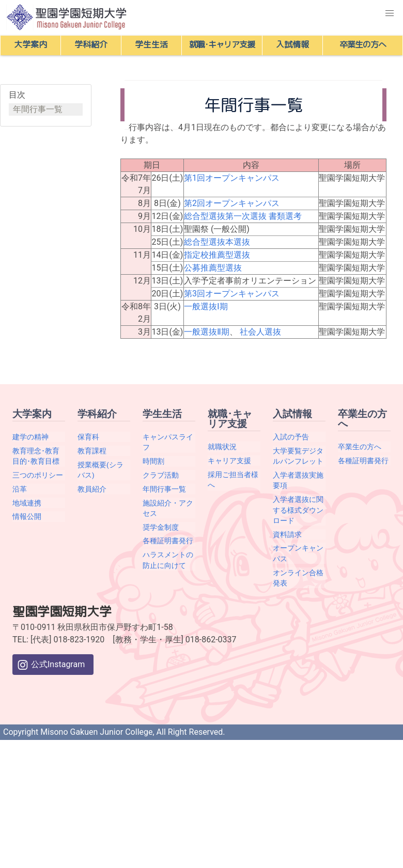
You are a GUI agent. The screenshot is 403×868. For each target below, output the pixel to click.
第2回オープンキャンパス (232, 203)
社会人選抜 (260, 332)
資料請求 (287, 534)
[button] (390, 13)
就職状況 (222, 447)
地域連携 (27, 503)
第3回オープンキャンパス (232, 294)
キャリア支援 (229, 461)
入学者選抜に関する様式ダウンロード (298, 510)
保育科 (88, 437)
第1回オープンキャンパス (232, 178)
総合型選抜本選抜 (217, 242)
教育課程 (92, 451)
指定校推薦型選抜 (217, 255)
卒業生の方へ (360, 447)
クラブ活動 (161, 475)
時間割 (153, 461)
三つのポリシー (38, 475)
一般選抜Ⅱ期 (207, 332)
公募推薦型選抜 (213, 268)
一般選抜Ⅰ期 (206, 306)
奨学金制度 (161, 527)
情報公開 (27, 516)
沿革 (20, 489)
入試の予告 (291, 437)
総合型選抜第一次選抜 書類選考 (243, 216)
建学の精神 (30, 437)
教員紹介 (92, 489)
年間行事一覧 (38, 109)
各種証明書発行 (168, 541)
